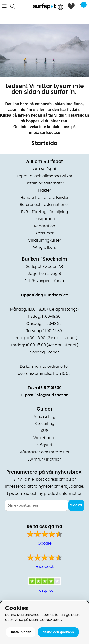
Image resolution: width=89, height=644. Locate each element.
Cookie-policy (51, 620)
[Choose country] (61, 7)
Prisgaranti (45, 219)
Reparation (45, 226)
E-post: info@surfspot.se (44, 395)
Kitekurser (44, 233)
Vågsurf (45, 445)
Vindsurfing (45, 416)
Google (45, 543)
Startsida (44, 144)
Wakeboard (44, 438)
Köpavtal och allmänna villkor (44, 176)
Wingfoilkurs (44, 248)
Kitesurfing (44, 424)
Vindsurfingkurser (45, 240)
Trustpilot (44, 590)
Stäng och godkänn (58, 632)
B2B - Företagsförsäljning (45, 212)
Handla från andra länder (44, 198)
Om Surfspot (45, 169)
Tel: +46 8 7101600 (45, 388)
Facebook (45, 567)
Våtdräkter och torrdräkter (45, 452)
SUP (44, 431)
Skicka (76, 505)
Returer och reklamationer (44, 205)
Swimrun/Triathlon (45, 459)
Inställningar (21, 632)
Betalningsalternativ (44, 183)
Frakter (44, 190)
